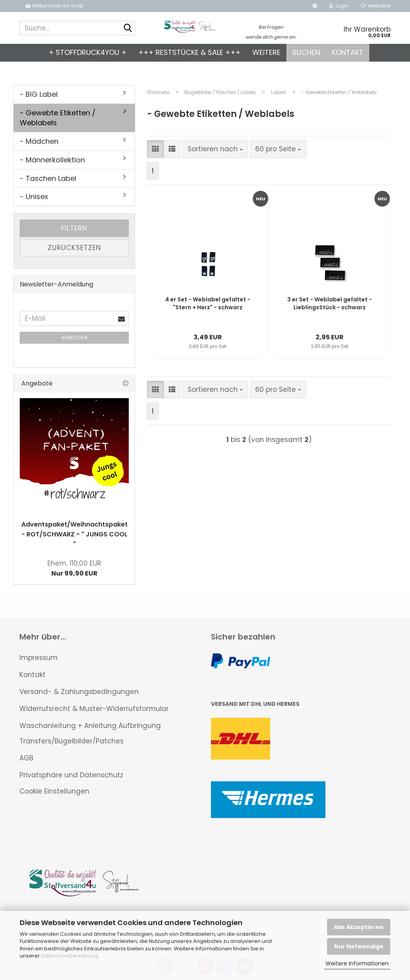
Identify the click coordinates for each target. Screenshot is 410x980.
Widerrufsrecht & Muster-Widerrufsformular (94, 709)
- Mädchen (39, 141)
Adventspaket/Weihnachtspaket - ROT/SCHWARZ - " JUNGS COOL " (74, 534)
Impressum (39, 658)
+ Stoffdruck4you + (87, 52)
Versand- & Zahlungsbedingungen (79, 692)
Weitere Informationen (357, 963)
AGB (26, 758)
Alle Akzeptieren (359, 927)
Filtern (74, 228)
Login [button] (339, 6)
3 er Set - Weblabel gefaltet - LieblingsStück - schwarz (330, 303)
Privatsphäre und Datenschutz (71, 775)
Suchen (306, 52)
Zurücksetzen (74, 248)
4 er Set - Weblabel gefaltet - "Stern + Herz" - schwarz (208, 303)
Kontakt (348, 52)
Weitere (266, 52)
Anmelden (74, 338)
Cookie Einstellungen (54, 791)
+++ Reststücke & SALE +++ (189, 52)
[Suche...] (128, 28)
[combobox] (215, 149)
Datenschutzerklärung (70, 956)
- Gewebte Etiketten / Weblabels (58, 118)
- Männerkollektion (52, 160)
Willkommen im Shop (54, 6)
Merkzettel (376, 6)
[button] (315, 6)
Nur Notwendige (359, 946)
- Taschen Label (48, 178)
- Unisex (34, 197)
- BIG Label (39, 94)
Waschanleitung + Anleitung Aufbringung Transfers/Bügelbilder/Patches (90, 733)
